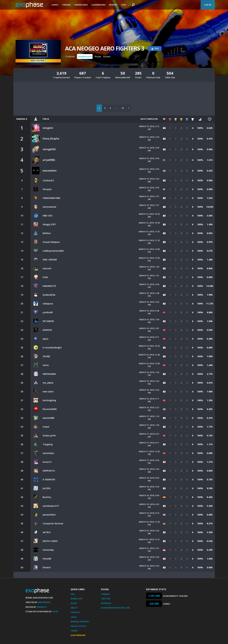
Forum (107, 56)
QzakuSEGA (49, 295)
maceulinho (50, 171)
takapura (48, 304)
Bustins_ (47, 497)
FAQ (73, 594)
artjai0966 (49, 160)
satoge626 (49, 149)
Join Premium (78, 635)
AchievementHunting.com (115, 608)
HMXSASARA (49, 374)
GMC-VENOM (50, 260)
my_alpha (48, 383)
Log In (208, 5)
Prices (98, 56)
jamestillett (49, 515)
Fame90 (47, 559)
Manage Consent (80, 622)
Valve (55, 611)
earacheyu (48, 453)
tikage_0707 (49, 224)
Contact (76, 612)
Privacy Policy (79, 626)
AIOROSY (47, 330)
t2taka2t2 (48, 180)
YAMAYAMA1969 (51, 198)
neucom (47, 268)
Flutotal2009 (50, 409)
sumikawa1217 (51, 506)
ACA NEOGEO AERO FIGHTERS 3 (105, 48)
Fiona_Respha (51, 139)
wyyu (45, 339)
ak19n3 (47, 532)
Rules (74, 603)
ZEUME (46, 356)
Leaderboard (98, 5)
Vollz (45, 277)
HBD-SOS (48, 216)
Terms (74, 631)
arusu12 (47, 462)
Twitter (105, 599)
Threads (105, 594)
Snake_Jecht (49, 435)
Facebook (106, 603)
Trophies (70, 56)
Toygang (48, 444)
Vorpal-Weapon (51, 242)
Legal (74, 617)
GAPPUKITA (49, 471)
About (74, 608)
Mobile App (77, 599)
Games (55, 5)
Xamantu (42, 607)
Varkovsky (48, 550)
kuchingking (49, 400)
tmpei (46, 427)
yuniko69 (48, 312)
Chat (124, 5)
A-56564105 (49, 479)
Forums (66, 5)
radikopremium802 (53, 251)
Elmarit (47, 567)
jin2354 (46, 488)
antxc (46, 365)
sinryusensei (49, 207)
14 (123, 108)
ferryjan (47, 189)
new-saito (48, 392)
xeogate (48, 128)
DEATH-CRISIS (50, 541)
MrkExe (47, 233)
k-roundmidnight (52, 348)
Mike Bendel (44, 602)
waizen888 (48, 418)
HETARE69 (48, 321)
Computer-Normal (53, 523)
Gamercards (81, 5)
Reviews (113, 5)
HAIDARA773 (49, 286)
